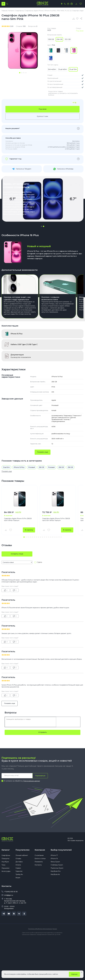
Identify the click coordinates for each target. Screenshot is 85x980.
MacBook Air (55, 874)
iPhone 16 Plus (19, 467)
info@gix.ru (9, 895)
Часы (3, 865)
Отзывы (18, 859)
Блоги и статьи (40, 859)
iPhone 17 (54, 855)
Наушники (5, 868)
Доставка (19, 862)
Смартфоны (6, 855)
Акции (18, 878)
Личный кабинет (22, 855)
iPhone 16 (54, 859)
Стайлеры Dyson (57, 865)
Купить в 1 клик (42, 116)
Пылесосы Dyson (57, 868)
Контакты (38, 865)
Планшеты (5, 859)
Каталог (6, 850)
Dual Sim (6, 467)
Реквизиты (39, 862)
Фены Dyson (55, 862)
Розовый (32, 467)
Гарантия (19, 871)
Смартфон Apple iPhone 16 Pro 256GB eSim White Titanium (18, 520)
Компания (40, 850)
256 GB (41, 467)
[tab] (20, 73)
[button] (42, 226)
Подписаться (40, 776)
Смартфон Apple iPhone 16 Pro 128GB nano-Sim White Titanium (56, 520)
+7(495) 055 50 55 (11, 892)
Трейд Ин (19, 874)
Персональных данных (32, 781)
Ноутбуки (5, 862)
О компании (39, 855)
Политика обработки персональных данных (43, 929)
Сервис (18, 868)
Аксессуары (6, 871)
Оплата (18, 865)
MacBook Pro (56, 871)
